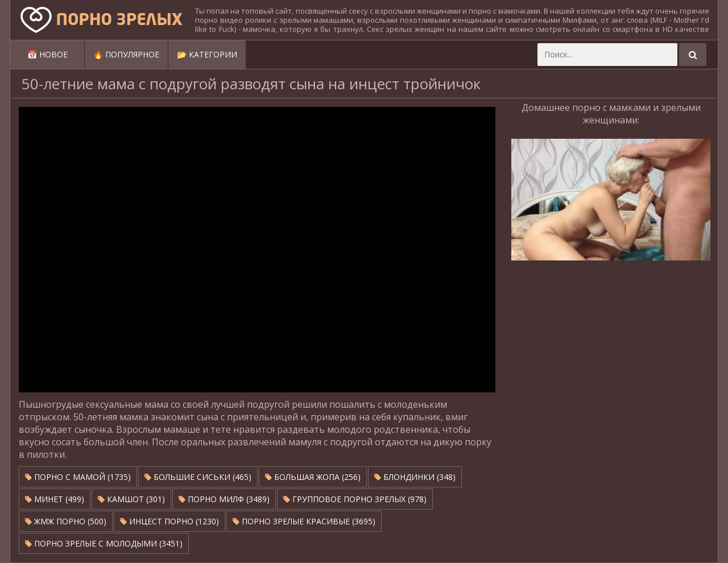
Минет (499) (55, 499)
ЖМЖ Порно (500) (66, 521)
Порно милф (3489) (224, 499)
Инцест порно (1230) (169, 521)
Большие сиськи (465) (198, 477)
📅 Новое (47, 54)
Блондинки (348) (415, 477)
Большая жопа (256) (313, 477)
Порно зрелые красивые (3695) (304, 521)
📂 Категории (207, 54)
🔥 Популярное (126, 54)
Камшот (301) (131, 499)
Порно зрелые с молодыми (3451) (104, 543)
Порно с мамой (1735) (78, 477)
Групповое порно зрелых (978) (355, 499)
